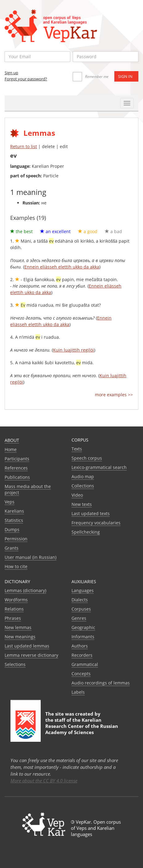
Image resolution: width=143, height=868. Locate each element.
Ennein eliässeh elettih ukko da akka (62, 267)
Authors (80, 646)
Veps (10, 502)
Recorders (82, 655)
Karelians (14, 511)
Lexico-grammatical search (99, 467)
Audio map (83, 476)
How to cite (16, 566)
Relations (14, 609)
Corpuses (81, 609)
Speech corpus (87, 458)
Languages (83, 590)
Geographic (83, 627)
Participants (17, 459)
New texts (82, 504)
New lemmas (18, 627)
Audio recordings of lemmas (101, 683)
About (12, 440)
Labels (78, 692)
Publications (17, 477)
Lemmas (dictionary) (25, 590)
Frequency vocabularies (96, 523)
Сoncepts (81, 674)
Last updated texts (91, 513)
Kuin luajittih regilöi (74, 350)
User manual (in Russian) (31, 557)
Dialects (80, 600)
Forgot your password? (26, 79)
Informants (83, 637)
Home (11, 449)
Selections (15, 664)
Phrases (13, 618)
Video (77, 495)
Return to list (24, 146)
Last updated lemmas (27, 646)
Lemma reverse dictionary (31, 655)
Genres (79, 618)
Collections (83, 486)
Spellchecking (86, 532)
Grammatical (85, 664)
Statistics (14, 520)
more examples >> (114, 395)
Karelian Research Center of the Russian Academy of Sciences (82, 726)
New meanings (20, 637)
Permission (16, 539)
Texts (77, 449)
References (16, 468)
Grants (12, 548)
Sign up (11, 73)
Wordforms (16, 600)
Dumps (12, 529)
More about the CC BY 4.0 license (44, 781)
